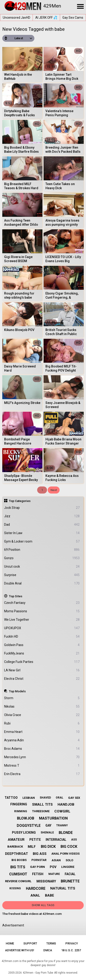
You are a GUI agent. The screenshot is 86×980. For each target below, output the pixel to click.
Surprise (42, 575)
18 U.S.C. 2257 (71, 950)
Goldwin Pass (42, 645)
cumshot (18, 874)
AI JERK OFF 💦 (46, 18)
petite (35, 840)
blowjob (26, 818)
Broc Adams (42, 749)
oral (60, 798)
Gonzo (42, 558)
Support (30, 943)
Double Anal (42, 583)
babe (50, 895)
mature (54, 874)
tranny (62, 825)
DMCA (48, 950)
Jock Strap (42, 508)
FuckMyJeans (42, 653)
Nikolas (42, 707)
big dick (48, 847)
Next (54, 490)
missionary (46, 881)
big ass (40, 854)
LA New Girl (42, 670)
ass (74, 840)
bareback (15, 847)
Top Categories (20, 501)
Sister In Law (42, 533)
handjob (66, 804)
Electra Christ (42, 679)
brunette (70, 881)
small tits (42, 804)
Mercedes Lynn (42, 757)
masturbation (53, 818)
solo (69, 860)
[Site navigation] (80, 7)
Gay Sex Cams (73, 18)
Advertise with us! (20, 950)
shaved (45, 798)
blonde (66, 833)
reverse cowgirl (18, 881)
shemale (47, 833)
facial (70, 874)
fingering (19, 804)
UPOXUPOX (42, 628)
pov (53, 867)
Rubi (42, 723)
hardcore (36, 888)
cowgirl (62, 811)
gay (48, 825)
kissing (15, 888)
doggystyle (29, 826)
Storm (42, 698)
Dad (42, 525)
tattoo (11, 798)
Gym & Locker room (42, 542)
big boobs (19, 860)
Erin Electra (42, 774)
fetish (38, 874)
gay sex (74, 798)
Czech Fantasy (42, 603)
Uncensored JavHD (17, 18)
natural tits (63, 888)
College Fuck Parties (42, 662)
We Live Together (42, 620)
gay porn (37, 867)
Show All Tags (43, 905)
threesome (41, 811)
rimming (21, 811)
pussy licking (24, 833)
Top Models (17, 691)
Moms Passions (42, 611)
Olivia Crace (42, 715)
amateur (16, 840)
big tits (18, 867)
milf (32, 847)
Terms (51, 943)
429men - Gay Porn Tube (38, 973)
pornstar (39, 860)
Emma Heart (42, 732)
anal (35, 895)
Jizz (42, 516)
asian (56, 860)
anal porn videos (65, 854)
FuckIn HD (42, 637)
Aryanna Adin (42, 740)
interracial (56, 840)
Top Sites (16, 596)
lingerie (68, 867)
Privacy (72, 943)
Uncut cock (42, 567)
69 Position (42, 550)
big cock (69, 847)
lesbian (29, 798)
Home (10, 943)
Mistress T (42, 766)
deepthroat (17, 854)
